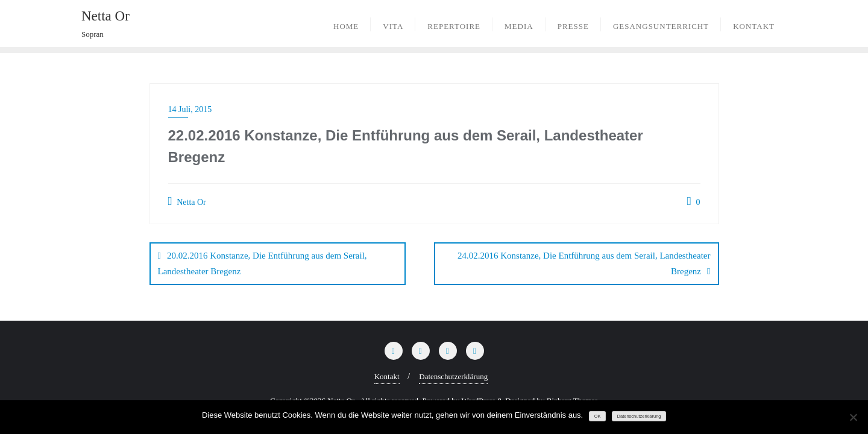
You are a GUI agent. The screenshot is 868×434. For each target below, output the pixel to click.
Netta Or (187, 201)
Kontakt (387, 376)
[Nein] (853, 417)
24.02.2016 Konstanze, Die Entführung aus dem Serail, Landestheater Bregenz (584, 263)
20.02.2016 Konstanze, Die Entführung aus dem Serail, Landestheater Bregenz (263, 263)
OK (598, 416)
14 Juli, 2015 (190, 109)
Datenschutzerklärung (453, 376)
